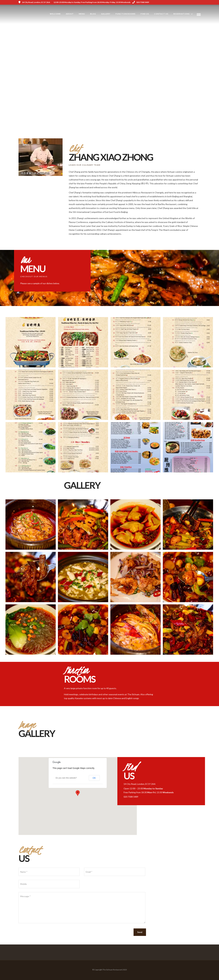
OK (94, 778)
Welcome (55, 14)
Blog (93, 14)
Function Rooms (125, 14)
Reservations (181, 14)
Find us (145, 14)
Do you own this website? (66, 778)
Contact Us (161, 14)
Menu (82, 14)
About (70, 14)
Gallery (106, 14)
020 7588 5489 (141, 2)
